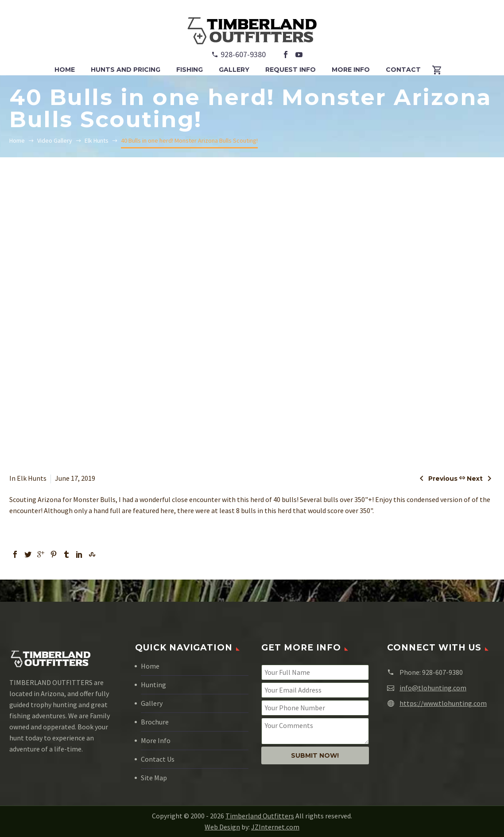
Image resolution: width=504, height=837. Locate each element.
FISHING (190, 70)
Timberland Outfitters (260, 816)
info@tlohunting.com (433, 688)
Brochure (155, 722)
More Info (156, 740)
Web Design (222, 827)
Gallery (152, 703)
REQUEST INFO (291, 70)
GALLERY (234, 70)
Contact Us (158, 759)
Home (150, 666)
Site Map (154, 778)
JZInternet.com (275, 827)
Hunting (153, 685)
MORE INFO (351, 70)
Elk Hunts (32, 478)
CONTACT (403, 70)
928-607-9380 (243, 54)
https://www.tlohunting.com (443, 703)
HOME (65, 70)
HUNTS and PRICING (126, 70)
